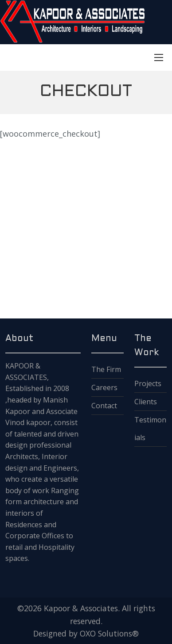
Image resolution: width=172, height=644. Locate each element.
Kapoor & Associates (81, 608)
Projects (148, 383)
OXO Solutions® (109, 633)
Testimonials (150, 429)
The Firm (106, 369)
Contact (104, 406)
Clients (146, 402)
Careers (104, 387)
